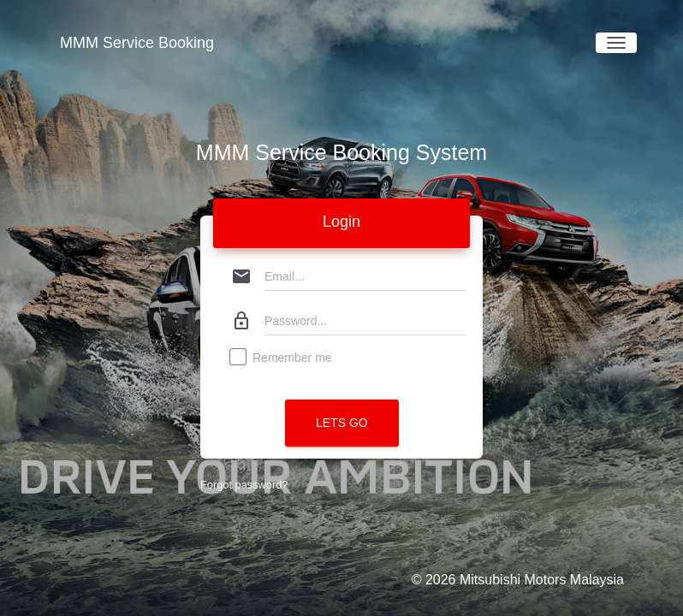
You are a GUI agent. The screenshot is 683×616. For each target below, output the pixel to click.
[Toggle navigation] (616, 43)
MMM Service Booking (137, 43)
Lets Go (342, 423)
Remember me (282, 358)
